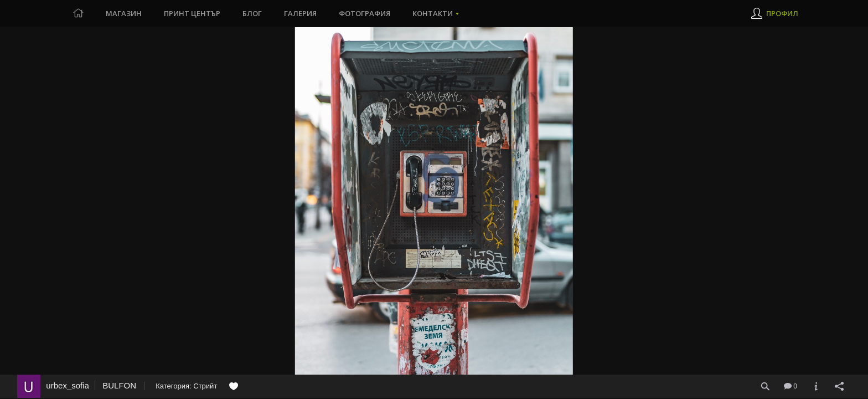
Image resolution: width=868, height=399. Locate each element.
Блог (252, 13)
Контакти (433, 13)
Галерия (300, 13)
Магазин (124, 13)
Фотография (365, 13)
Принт (192, 13)
